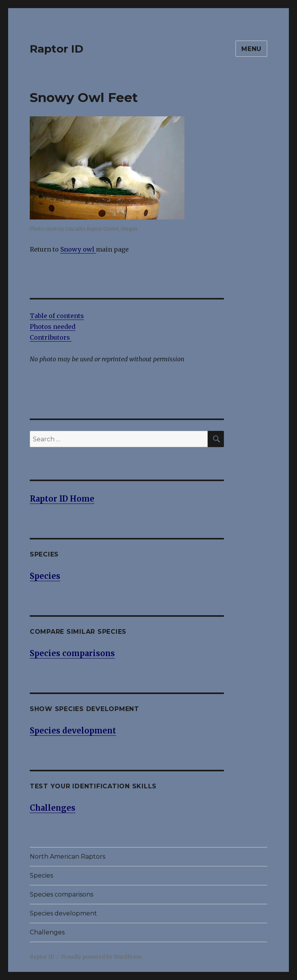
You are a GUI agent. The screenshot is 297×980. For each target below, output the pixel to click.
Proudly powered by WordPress (101, 957)
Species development (63, 913)
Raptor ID (57, 49)
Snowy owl (78, 249)
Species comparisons (61, 894)
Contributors (51, 337)
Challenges (47, 932)
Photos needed (53, 327)
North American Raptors (67, 857)
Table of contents (57, 316)
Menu (251, 49)
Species (41, 875)
